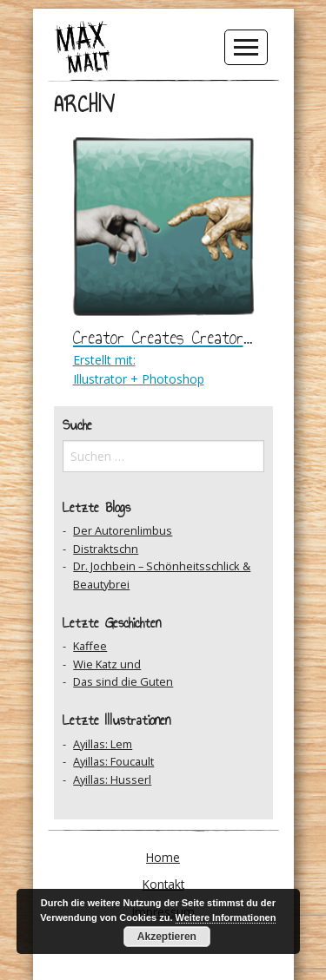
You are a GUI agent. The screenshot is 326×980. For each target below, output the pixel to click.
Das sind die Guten (123, 681)
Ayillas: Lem (103, 744)
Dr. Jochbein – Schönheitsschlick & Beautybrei (162, 575)
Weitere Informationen (226, 918)
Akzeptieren (167, 937)
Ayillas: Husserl (112, 779)
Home (163, 857)
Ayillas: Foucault (113, 761)
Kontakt (163, 884)
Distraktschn (106, 549)
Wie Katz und (107, 664)
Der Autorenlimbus (123, 530)
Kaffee (90, 646)
